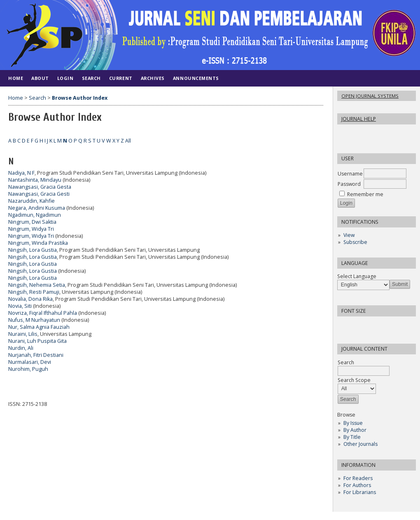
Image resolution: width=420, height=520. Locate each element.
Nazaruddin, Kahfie (31, 201)
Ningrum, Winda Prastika (38, 243)
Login (65, 78)
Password (349, 184)
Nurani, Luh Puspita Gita (37, 341)
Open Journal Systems (370, 96)
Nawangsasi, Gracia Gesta (40, 187)
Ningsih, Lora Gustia (33, 250)
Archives (153, 78)
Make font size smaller (345, 325)
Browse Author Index (80, 98)
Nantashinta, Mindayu (35, 180)
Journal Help (359, 119)
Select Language (357, 276)
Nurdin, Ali (21, 348)
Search (91, 78)
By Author (355, 430)
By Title (352, 437)
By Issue (353, 423)
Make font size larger (371, 325)
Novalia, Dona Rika (30, 299)
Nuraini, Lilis (23, 334)
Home (16, 78)
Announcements (196, 78)
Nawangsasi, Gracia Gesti (39, 194)
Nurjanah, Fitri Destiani (36, 355)
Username (350, 174)
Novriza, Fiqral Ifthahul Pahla (43, 313)
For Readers (358, 478)
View (349, 235)
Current (121, 78)
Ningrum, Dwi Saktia (32, 222)
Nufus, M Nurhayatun (34, 320)
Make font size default (358, 325)
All (128, 141)
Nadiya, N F (21, 173)
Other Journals (360, 444)
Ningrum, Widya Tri (31, 229)
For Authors (357, 485)
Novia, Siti (20, 306)
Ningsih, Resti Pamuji (34, 292)
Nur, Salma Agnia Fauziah (39, 327)
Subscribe (355, 242)
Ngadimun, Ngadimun (35, 215)
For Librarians (360, 492)
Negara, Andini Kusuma (37, 208)
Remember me (365, 194)
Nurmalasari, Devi (30, 362)
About (40, 78)
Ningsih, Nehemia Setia (37, 285)
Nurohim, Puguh (28, 369)
